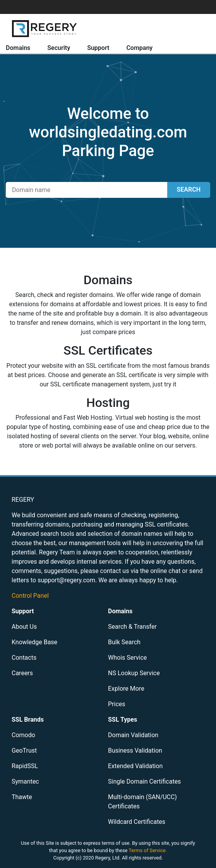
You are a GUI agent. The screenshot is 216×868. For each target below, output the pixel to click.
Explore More (126, 689)
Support (98, 48)
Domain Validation (133, 735)
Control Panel (30, 596)
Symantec (25, 781)
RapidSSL (25, 766)
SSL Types (123, 720)
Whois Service (127, 658)
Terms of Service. (148, 850)
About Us (24, 627)
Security (59, 48)
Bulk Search (124, 642)
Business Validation (135, 750)
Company (139, 48)
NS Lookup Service (134, 673)
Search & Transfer (132, 627)
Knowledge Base (34, 642)
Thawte (22, 797)
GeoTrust (24, 750)
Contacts (24, 658)
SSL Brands (28, 720)
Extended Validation (135, 766)
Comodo (23, 735)
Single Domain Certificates (144, 781)
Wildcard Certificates (137, 822)
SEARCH (189, 190)
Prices (117, 704)
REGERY (23, 500)
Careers (22, 673)
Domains (18, 48)
